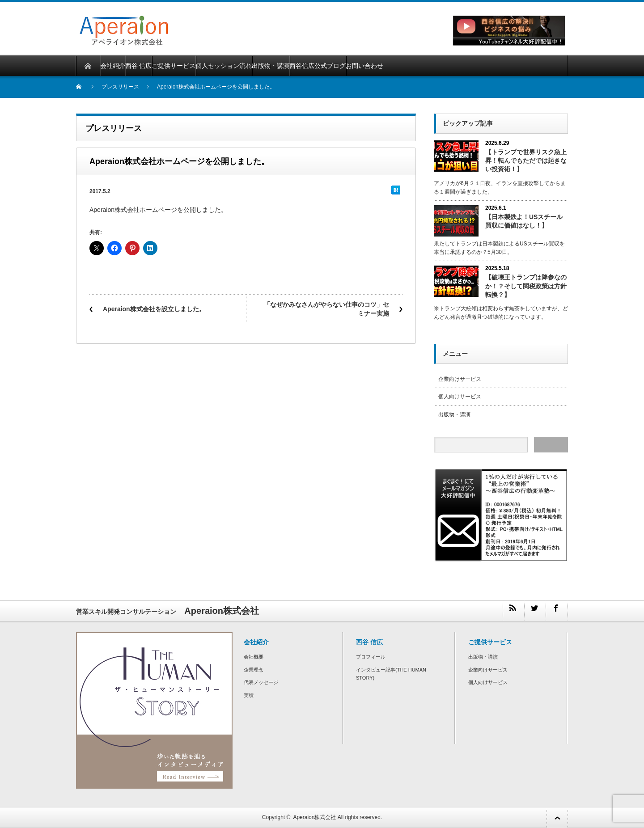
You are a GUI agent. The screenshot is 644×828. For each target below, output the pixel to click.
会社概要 (254, 657)
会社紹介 (113, 66)
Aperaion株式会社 (314, 817)
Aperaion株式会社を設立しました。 (154, 309)
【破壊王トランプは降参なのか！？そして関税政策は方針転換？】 (526, 286)
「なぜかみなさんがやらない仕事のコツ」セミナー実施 (326, 309)
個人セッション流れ (224, 66)
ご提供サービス (174, 66)
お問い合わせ (364, 66)
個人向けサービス (460, 397)
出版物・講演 (271, 66)
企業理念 (254, 670)
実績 (249, 695)
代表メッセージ (261, 682)
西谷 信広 (139, 66)
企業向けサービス (460, 379)
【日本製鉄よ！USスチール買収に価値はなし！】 (524, 221)
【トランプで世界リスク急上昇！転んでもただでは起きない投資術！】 (526, 161)
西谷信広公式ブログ (318, 66)
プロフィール (371, 657)
